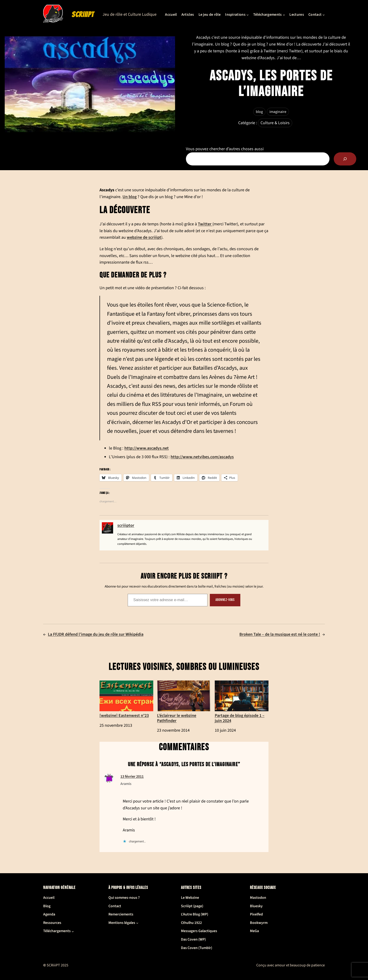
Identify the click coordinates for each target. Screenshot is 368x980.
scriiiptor (126, 525)
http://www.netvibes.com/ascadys (202, 457)
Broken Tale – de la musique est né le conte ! (280, 634)
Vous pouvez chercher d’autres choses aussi (225, 149)
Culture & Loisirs (275, 123)
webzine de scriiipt (144, 237)
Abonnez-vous (225, 600)
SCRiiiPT (83, 15)
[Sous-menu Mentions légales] (137, 923)
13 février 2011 (132, 776)
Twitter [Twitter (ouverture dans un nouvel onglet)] (205, 224)
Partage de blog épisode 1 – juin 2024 (242, 702)
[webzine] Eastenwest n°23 (126, 699)
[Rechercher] (345, 159)
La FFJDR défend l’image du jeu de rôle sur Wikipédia (96, 634)
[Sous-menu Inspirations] (248, 15)
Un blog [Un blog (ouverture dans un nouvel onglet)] (130, 197)
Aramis (126, 784)
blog (259, 112)
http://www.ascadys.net (147, 448)
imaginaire (278, 112)
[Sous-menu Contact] (324, 15)
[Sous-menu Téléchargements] (284, 15)
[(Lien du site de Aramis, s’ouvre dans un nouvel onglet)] (109, 782)
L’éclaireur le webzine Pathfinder (184, 702)
